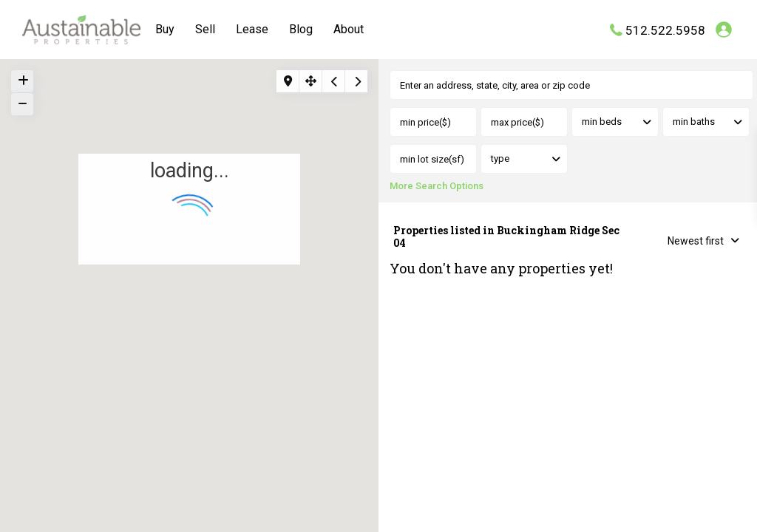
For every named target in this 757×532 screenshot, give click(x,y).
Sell (205, 29)
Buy (165, 29)
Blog (301, 29)
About (349, 29)
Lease (252, 29)
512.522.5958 (665, 30)
